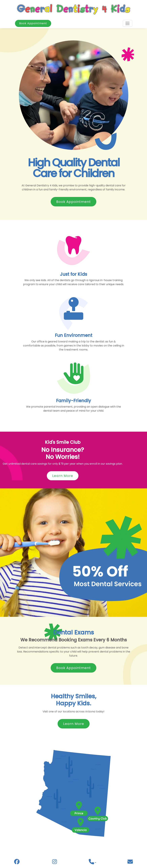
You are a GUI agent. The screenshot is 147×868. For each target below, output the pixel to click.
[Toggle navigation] (127, 23)
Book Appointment (33, 23)
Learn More (63, 476)
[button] (92, 863)
